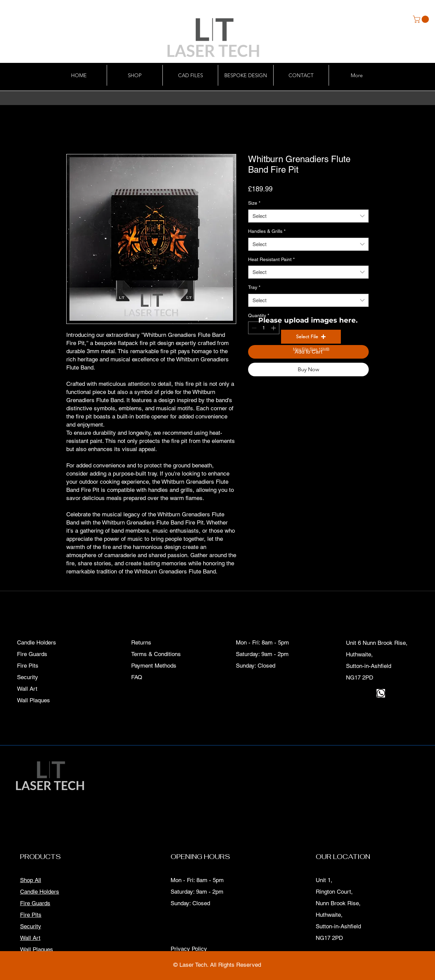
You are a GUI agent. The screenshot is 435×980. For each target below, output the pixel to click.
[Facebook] (348, 693)
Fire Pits (31, 915)
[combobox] (308, 216)
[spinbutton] (264, 328)
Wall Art (30, 938)
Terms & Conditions (156, 654)
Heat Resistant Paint (271, 259)
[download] (381, 693)
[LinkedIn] (370, 693)
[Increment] (274, 328)
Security (31, 926)
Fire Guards (35, 903)
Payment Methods (155, 666)
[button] (422, 19)
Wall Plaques (37, 949)
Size (254, 203)
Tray (254, 287)
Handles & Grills (267, 231)
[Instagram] (359, 693)
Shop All (31, 880)
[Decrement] (253, 328)
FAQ (137, 677)
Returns (141, 642)
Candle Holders (40, 892)
